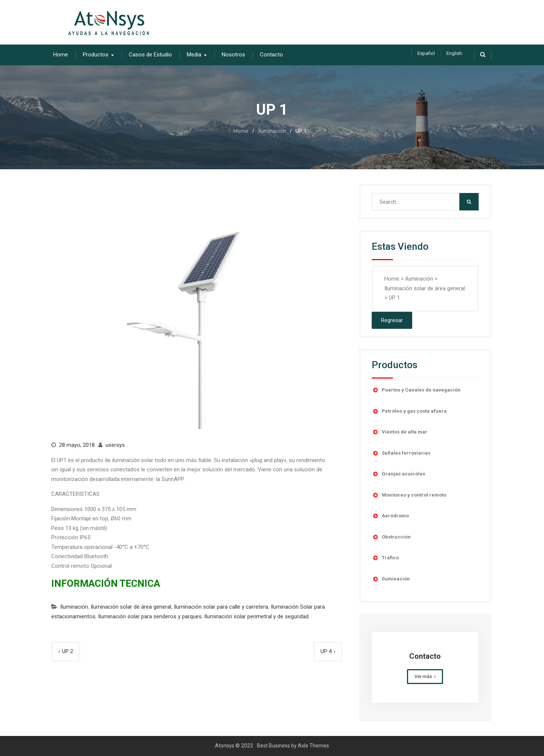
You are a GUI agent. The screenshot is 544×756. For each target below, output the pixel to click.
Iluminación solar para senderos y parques (150, 616)
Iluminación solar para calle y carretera (221, 607)
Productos (96, 55)
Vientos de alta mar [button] (400, 432)
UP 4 (326, 651)
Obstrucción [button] (391, 537)
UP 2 (68, 651)
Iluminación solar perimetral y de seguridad (256, 616)
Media (194, 55)
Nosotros (233, 55)
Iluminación (74, 607)
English (454, 53)
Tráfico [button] (385, 558)
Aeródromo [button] (390, 516)
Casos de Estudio (150, 55)
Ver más (423, 676)
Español (426, 53)
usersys (115, 445)
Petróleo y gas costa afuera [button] (409, 411)
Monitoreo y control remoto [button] (409, 495)
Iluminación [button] (391, 579)
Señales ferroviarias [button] (401, 453)
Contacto (271, 55)
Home (61, 55)
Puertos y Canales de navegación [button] (416, 390)
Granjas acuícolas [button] (398, 474)
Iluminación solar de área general (131, 607)
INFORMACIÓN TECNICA (106, 583)
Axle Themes (313, 746)
